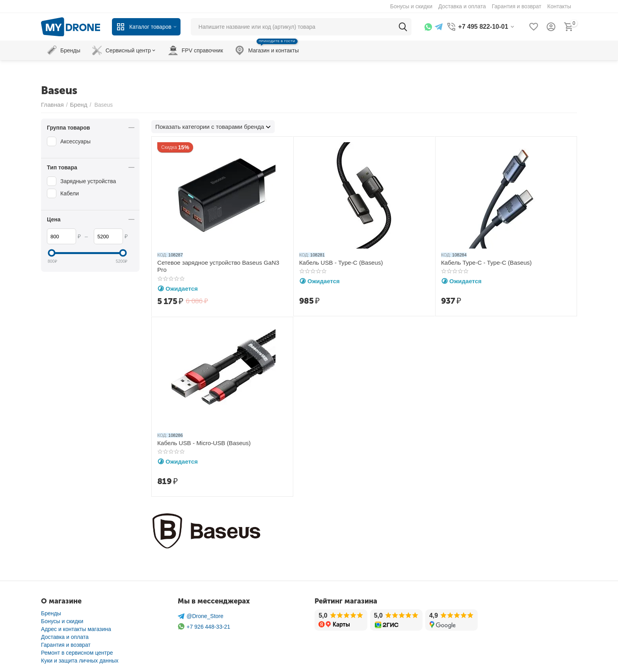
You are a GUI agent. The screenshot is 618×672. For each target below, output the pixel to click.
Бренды (51, 613)
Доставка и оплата (65, 637)
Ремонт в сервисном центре (77, 652)
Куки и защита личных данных (80, 660)
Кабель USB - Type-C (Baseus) (338, 262)
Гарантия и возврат (66, 644)
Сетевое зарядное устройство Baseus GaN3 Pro (219, 262)
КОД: (162, 254)
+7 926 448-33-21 (204, 626)
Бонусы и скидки (62, 621)
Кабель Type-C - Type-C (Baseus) (483, 262)
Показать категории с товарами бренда (206, 126)
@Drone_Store (201, 616)
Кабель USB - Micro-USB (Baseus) (200, 442)
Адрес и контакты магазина (76, 629)
